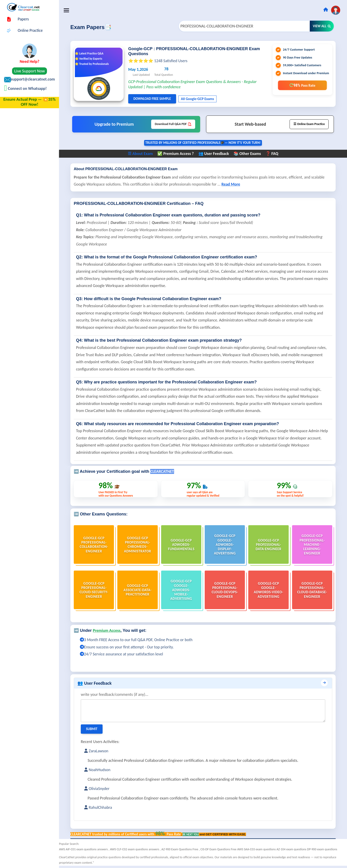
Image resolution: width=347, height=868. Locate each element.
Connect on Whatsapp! (27, 88)
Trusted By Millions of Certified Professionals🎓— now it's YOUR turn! (203, 143)
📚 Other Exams (247, 154)
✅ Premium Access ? (175, 154)
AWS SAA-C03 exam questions (257, 849)
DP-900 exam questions (322, 849)
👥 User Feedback (214, 154)
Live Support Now (30, 71)
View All (322, 26)
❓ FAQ (272, 154)
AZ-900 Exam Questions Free (180, 849)
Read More (231, 184)
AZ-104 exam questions (292, 849)
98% (302, 85)
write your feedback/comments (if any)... (115, 694)
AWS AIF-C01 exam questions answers (84, 849)
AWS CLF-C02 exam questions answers (135, 849)
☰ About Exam (140, 154)
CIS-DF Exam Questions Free (219, 849)
